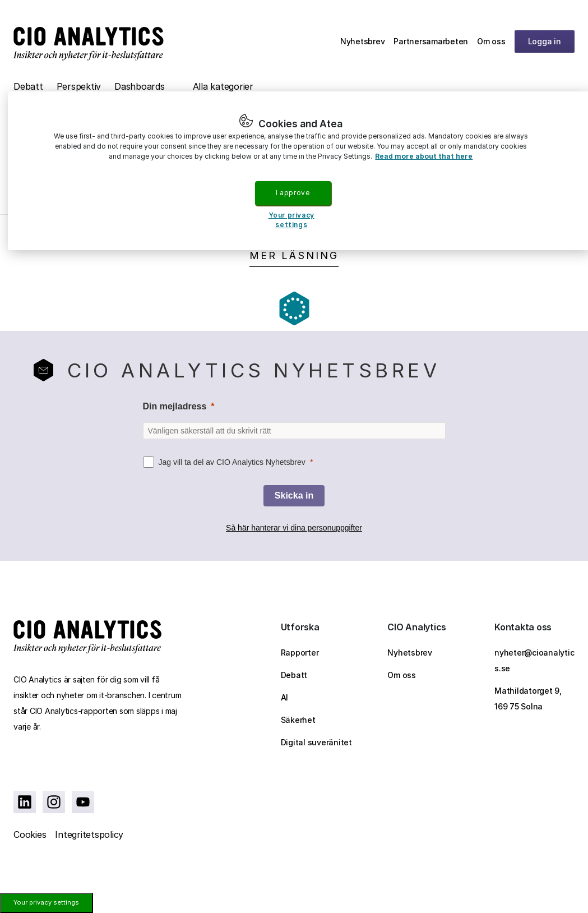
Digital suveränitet (316, 742)
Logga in (545, 41)
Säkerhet (298, 720)
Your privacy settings (46, 902)
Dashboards (140, 86)
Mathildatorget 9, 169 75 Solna (528, 698)
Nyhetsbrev (363, 41)
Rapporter (300, 653)
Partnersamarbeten (431, 41)
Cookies (30, 834)
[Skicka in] (294, 496)
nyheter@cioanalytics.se (534, 660)
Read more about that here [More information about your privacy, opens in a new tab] (424, 156)
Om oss (491, 41)
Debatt (28, 86)
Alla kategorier (223, 86)
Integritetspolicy (89, 834)
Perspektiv (79, 86)
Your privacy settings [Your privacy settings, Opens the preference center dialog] (291, 220)
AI (285, 697)
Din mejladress (175, 406)
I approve (293, 193)
